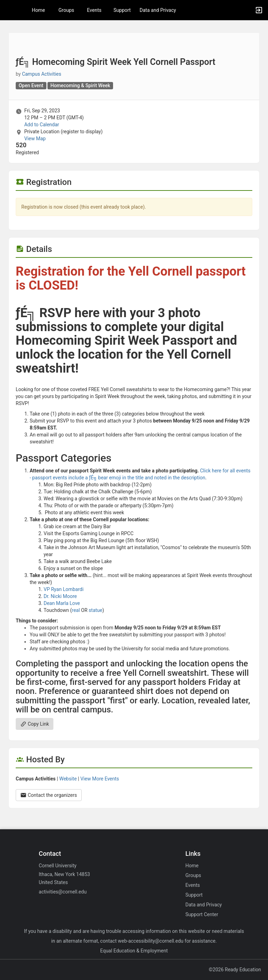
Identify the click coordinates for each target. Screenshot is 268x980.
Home (192, 866)
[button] (9, 10)
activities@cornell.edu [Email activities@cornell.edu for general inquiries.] (63, 892)
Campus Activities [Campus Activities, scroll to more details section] (42, 74)
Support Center (202, 914)
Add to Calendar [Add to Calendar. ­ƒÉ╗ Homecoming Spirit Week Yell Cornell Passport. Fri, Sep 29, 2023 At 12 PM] (42, 125)
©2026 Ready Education (235, 970)
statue (95, 610)
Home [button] (38, 10)
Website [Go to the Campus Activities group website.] (68, 779)
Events (94, 10)
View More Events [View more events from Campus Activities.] (100, 779)
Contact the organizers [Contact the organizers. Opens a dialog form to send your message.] (49, 795)
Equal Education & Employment (134, 951)
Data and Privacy (158, 10)
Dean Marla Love (62, 603)
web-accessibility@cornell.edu (151, 941)
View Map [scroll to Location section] (35, 139)
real (76, 610)
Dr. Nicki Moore (60, 596)
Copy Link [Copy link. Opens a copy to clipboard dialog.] (35, 724)
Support (122, 10)
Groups (66, 10)
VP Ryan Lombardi (64, 589)
